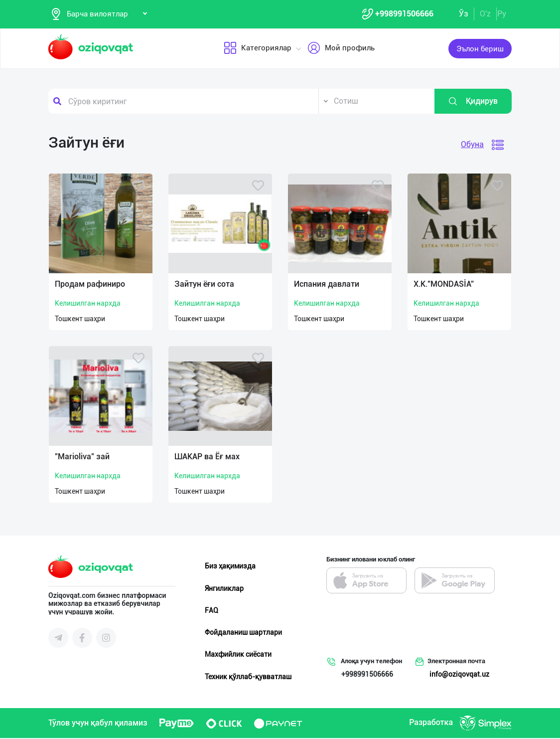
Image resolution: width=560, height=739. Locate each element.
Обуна (472, 145)
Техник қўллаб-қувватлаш (248, 677)
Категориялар (258, 49)
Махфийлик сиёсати (238, 655)
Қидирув (473, 102)
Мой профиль (341, 49)
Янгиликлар (224, 589)
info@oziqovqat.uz (459, 675)
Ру (502, 14)
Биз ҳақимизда (230, 567)
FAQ (211, 611)
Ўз (464, 14)
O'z (485, 14)
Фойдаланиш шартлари (243, 633)
